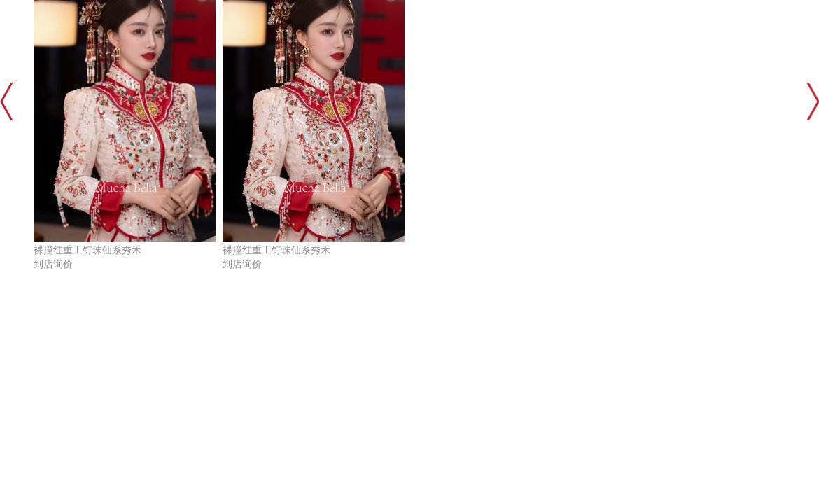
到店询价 (53, 264)
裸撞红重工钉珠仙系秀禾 (87, 250)
